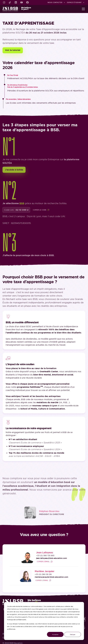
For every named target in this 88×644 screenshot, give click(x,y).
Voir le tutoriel (13, 50)
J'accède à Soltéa (14, 170)
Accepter (55, 634)
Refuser (73, 634)
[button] (83, 9)
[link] (4, 2)
